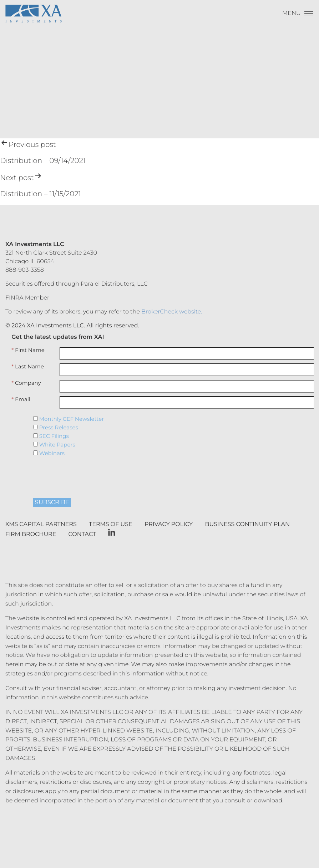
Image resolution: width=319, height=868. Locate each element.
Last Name (28, 367)
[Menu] (298, 15)
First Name (28, 350)
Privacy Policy (169, 524)
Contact (82, 534)
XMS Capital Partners (41, 524)
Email (21, 399)
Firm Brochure (31, 534)
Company (26, 383)
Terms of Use (111, 524)
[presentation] (77, 475)
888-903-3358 (25, 270)
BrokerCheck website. (172, 312)
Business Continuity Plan (247, 524)
